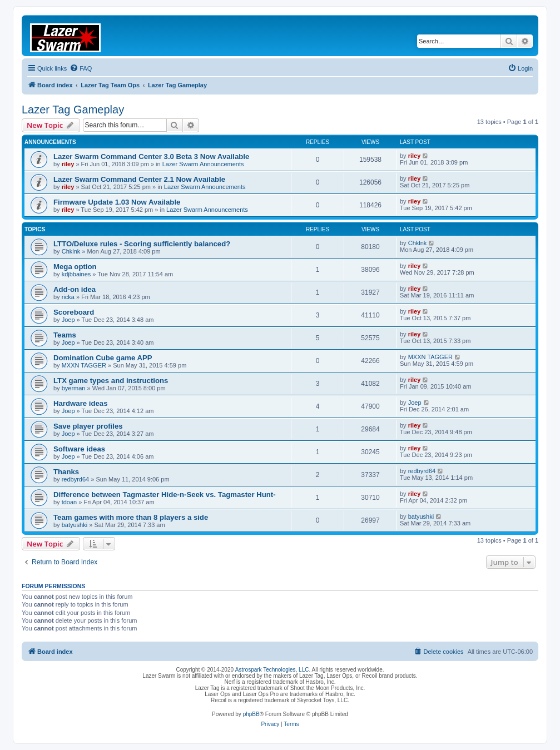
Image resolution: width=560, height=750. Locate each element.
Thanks (66, 472)
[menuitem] (81, 68)
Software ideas (79, 449)
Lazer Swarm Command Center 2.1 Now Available (139, 179)
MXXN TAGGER (84, 365)
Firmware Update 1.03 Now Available (117, 202)
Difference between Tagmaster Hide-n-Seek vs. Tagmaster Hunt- (165, 495)
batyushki (75, 525)
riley (68, 164)
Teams (65, 335)
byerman (74, 388)
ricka (68, 297)
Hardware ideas (81, 403)
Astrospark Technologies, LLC (272, 670)
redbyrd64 (76, 479)
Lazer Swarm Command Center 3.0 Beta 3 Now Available (151, 157)
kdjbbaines (76, 274)
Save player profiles (88, 426)
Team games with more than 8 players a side (131, 517)
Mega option (75, 267)
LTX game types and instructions (111, 381)
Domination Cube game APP (103, 358)
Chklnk (71, 251)
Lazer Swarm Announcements (203, 164)
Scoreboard (74, 312)
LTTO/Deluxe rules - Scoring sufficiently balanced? (142, 244)
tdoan (70, 502)
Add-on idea (75, 289)
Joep (68, 320)
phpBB (251, 714)
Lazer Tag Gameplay (73, 110)
